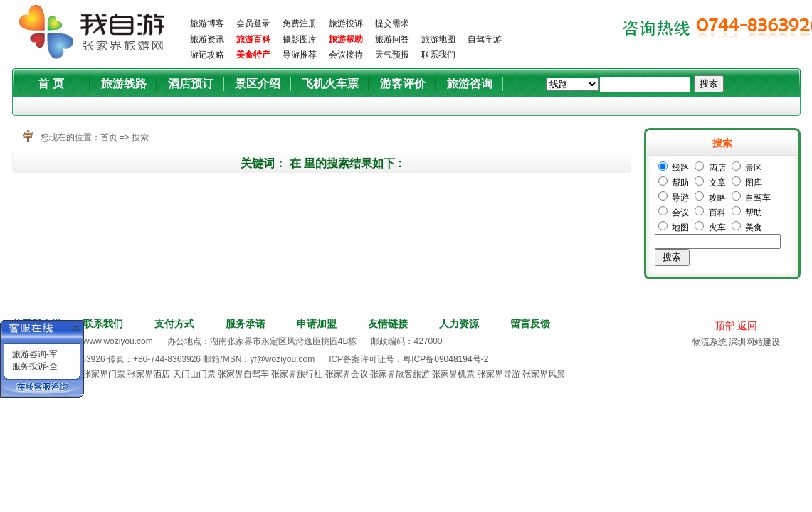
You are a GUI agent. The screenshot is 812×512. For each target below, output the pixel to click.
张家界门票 (104, 374)
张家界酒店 (149, 374)
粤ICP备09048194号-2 (445, 359)
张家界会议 (347, 374)
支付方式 (174, 324)
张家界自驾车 (243, 374)
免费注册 (300, 23)
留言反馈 (530, 324)
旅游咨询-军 (35, 354)
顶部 (725, 326)
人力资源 (459, 324)
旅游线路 (124, 84)
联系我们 (438, 55)
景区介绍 (258, 84)
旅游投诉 (346, 23)
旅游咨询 (470, 84)
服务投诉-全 (35, 366)
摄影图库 (300, 39)
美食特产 (253, 55)
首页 (109, 137)
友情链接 (388, 324)
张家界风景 (544, 374)
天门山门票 (194, 374)
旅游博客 (207, 23)
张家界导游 (499, 374)
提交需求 (392, 23)
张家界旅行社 (297, 374)
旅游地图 (438, 39)
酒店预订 (191, 84)
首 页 (51, 84)
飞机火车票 (330, 84)
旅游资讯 (207, 39)
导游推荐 (300, 55)
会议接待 (346, 55)
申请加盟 (317, 324)
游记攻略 (207, 55)
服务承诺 (246, 324)
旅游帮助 (346, 39)
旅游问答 (392, 39)
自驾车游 (485, 39)
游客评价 (403, 84)
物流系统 (710, 342)
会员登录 (253, 23)
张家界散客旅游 (400, 374)
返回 (747, 326)
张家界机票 (453, 374)
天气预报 (392, 55)
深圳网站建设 (754, 342)
